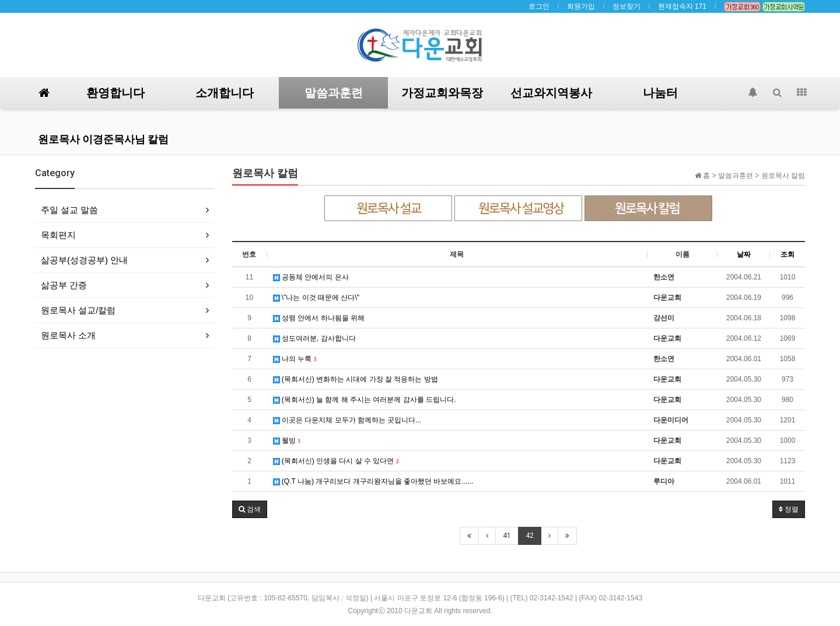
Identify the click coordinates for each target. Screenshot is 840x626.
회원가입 (581, 6)
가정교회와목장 (442, 93)
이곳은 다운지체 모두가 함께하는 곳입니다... (347, 420)
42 (530, 536)
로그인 (539, 6)
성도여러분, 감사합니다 (314, 338)
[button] (250, 509)
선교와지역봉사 (551, 93)
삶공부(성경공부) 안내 (84, 260)
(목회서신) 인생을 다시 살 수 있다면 (336, 461)
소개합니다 (225, 93)
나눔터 (660, 93)
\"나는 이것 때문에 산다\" (316, 298)
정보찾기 (626, 6)
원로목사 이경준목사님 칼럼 (103, 139)
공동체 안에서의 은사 (311, 277)
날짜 (744, 254)
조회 (787, 254)
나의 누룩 (295, 359)
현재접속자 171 (682, 6)
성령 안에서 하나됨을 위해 (319, 318)
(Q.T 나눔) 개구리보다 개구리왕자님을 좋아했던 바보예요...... (373, 481)
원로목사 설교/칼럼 (78, 310)
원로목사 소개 (68, 335)
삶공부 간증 (64, 285)
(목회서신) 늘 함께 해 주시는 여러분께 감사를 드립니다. (365, 400)
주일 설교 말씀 (69, 210)
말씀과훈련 (334, 93)
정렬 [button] (789, 509)
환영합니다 (116, 93)
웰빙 (287, 440)
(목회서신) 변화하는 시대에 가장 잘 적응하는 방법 (356, 379)
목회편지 (58, 235)
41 (507, 536)
